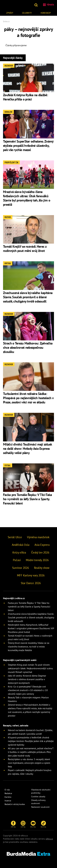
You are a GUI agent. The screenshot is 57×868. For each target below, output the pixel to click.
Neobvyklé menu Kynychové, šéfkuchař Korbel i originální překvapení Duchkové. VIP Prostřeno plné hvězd (31, 628)
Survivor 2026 (21, 568)
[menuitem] (10, 12)
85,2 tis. (33, 824)
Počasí (17, 560)
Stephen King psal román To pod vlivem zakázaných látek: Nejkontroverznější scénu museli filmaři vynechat (30, 668)
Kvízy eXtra (19, 552)
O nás (7, 790)
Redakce (8, 793)
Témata (48, 5)
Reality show (42, 568)
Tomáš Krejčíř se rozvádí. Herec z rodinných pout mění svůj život (25, 249)
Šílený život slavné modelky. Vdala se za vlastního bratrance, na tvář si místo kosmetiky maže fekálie (29, 647)
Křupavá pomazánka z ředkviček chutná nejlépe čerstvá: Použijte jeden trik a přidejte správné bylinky (31, 741)
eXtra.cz (49, 839)
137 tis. (23, 824)
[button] (36, 5)
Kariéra (8, 797)
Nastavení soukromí (40, 807)
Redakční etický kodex (15, 804)
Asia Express (42, 545)
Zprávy (10, 13)
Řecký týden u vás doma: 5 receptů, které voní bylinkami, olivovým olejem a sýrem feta (29, 763)
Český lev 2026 (40, 552)
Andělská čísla (21, 545)
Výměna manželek (38, 537)
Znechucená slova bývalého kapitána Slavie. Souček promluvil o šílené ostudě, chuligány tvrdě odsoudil (28, 297)
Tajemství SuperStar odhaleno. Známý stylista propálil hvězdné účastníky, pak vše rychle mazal (28, 146)
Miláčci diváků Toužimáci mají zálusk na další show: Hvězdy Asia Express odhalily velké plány (28, 449)
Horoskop (46, 13)
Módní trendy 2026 (37, 560)
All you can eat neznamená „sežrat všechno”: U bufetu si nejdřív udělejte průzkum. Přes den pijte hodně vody (31, 752)
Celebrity (27, 13)
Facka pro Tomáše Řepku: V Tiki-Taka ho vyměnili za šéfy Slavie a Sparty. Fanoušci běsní (28, 499)
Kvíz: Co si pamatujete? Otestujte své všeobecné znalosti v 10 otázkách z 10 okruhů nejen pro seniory (28, 690)
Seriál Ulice (15, 537)
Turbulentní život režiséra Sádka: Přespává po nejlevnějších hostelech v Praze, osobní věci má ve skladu (28, 398)
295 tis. (13, 824)
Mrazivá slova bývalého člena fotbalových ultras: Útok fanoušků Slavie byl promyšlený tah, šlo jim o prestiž (27, 198)
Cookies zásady (38, 796)
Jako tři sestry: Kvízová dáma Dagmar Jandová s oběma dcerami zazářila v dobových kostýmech (27, 679)
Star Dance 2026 (31, 583)
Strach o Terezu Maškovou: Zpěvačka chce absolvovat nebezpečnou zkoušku (28, 348)
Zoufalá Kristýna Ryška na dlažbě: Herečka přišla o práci (25, 97)
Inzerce (8, 801)
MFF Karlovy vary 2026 (31, 575)
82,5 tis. (43, 824)
